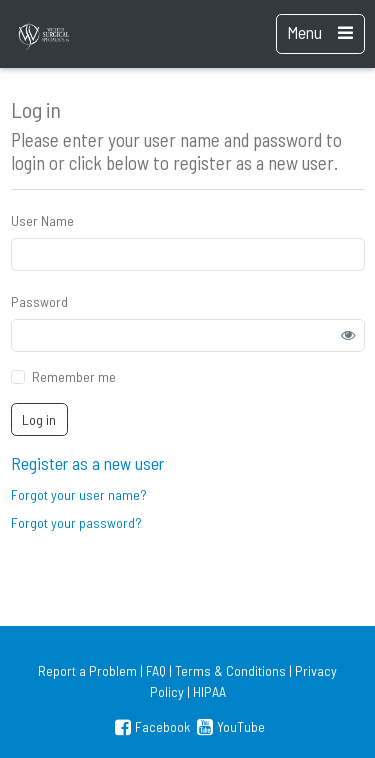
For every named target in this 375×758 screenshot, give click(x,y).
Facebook (150, 726)
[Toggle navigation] (320, 34)
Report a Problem (87, 670)
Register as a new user (87, 463)
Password (39, 301)
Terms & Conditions (230, 670)
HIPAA (209, 691)
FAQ (156, 670)
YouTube (229, 726)
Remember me (74, 376)
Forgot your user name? (79, 494)
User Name (42, 220)
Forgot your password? (76, 522)
